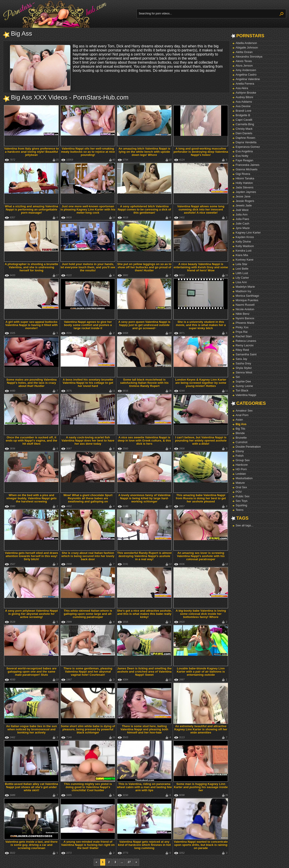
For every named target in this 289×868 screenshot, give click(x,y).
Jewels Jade (244, 205)
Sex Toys (242, 501)
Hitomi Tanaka (245, 178)
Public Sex (243, 496)
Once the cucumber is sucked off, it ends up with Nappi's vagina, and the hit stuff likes (32, 441)
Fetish (240, 456)
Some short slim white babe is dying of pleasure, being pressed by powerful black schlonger (88, 729)
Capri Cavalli (244, 120)
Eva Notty (242, 156)
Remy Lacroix (245, 345)
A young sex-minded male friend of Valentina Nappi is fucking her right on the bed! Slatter (88, 845)
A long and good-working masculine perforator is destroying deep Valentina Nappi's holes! (201, 152)
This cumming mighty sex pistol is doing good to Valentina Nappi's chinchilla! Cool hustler (88, 787)
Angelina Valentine (248, 79)
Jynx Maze (243, 228)
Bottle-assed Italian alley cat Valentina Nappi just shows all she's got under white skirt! (31, 787)
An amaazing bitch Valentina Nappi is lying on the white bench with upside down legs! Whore (144, 152)
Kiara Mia (242, 255)
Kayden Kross (245, 237)
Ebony (240, 451)
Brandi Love (244, 111)
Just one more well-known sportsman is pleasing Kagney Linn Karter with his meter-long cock (88, 209)
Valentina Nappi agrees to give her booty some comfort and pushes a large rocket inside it (88, 325)
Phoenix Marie (245, 323)
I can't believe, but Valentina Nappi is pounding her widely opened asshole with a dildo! (201, 441)
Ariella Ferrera (245, 84)
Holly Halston (244, 183)
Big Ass (241, 424)
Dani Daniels (244, 133)
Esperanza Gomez (248, 147)
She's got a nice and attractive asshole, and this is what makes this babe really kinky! (144, 614)
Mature (240, 483)
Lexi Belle (242, 269)
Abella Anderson (246, 43)
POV (239, 492)
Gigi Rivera (243, 174)
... (122, 862)
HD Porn (241, 469)
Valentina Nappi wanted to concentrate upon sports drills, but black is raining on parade (201, 845)
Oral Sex (241, 487)
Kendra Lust (244, 251)
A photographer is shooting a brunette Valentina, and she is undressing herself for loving (31, 267)
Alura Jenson (244, 66)
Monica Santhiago (247, 296)
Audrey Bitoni (244, 97)
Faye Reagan (245, 160)
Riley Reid (242, 350)
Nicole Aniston (245, 309)
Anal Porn (242, 415)
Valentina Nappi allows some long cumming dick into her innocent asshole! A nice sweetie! (201, 209)
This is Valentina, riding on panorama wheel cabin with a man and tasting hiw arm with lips (144, 787)
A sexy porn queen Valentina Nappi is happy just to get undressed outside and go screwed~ (144, 325)
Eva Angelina (244, 151)
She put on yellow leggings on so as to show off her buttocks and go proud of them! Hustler (144, 267)
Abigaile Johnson (247, 47)
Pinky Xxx (242, 327)
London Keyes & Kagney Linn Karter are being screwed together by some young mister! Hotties (201, 383)
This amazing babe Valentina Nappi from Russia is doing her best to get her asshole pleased (201, 498)
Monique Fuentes (247, 300)
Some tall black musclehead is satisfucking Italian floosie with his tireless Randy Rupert (144, 383)
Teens (240, 510)
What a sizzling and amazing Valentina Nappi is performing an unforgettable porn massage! (31, 209)
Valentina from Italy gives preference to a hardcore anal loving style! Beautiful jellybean (31, 152)
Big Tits (241, 429)
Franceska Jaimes (248, 165)
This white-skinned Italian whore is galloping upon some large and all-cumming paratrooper (88, 614)
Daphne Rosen (246, 138)
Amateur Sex (244, 411)
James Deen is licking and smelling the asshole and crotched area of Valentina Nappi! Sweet (144, 672)
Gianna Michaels (247, 169)
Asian (239, 420)
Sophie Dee (243, 381)
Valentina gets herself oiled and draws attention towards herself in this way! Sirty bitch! (32, 556)
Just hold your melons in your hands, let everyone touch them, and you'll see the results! (88, 267)
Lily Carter (242, 278)
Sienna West (244, 372)
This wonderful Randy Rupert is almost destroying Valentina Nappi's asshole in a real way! (144, 556)
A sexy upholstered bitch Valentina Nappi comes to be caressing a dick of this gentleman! (144, 209)
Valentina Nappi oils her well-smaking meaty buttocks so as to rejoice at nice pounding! (88, 152)
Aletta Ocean (244, 52)
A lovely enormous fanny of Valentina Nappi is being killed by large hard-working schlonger (144, 498)
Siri (238, 377)
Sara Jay (241, 359)
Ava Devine (243, 106)
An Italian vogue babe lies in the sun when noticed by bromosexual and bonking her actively (31, 729)
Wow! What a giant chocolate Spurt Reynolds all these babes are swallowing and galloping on (88, 498)
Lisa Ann (241, 282)
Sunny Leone (244, 386)
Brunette (241, 438)
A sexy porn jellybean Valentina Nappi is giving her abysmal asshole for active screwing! (32, 614)
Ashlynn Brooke (246, 93)
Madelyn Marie (245, 287)
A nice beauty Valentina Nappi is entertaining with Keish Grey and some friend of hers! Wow (201, 267)
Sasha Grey (244, 363)
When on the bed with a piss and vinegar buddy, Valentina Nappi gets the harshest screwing (31, 498)
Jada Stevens (245, 187)
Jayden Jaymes (246, 192)
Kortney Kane (245, 260)
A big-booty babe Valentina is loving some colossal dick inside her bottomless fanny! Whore (201, 614)
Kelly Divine (243, 242)
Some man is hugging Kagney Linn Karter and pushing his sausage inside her (201, 787)
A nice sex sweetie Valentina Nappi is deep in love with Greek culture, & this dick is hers (144, 441)
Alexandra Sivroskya (249, 57)
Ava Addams (244, 102)
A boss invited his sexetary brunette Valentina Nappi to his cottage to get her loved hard (88, 383)
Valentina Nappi (246, 395)
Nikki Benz (243, 314)
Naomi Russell (245, 305)
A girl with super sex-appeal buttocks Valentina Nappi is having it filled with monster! (32, 325)
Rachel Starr (244, 336)
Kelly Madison (245, 246)
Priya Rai (242, 332)
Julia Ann (242, 214)
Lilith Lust (242, 273)
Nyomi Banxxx (245, 318)
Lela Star (242, 264)
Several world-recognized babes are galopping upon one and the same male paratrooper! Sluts (32, 672)
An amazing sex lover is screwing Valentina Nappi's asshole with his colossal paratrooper (201, 556)
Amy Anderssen (246, 70)
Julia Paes (242, 219)
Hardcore (242, 465)
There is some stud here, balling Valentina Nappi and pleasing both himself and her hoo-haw (144, 729)
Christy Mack (244, 129)
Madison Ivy (244, 291)
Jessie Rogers (245, 201)
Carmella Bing (245, 124)
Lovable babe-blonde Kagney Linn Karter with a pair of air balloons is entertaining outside (201, 672)
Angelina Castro (246, 75)
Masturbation (244, 478)
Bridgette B (243, 115)
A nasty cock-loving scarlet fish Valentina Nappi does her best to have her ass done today (88, 441)
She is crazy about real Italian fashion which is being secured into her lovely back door (88, 556)
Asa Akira (242, 88)
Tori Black (242, 390)
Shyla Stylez (244, 368)
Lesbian (241, 474)
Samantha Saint (246, 354)
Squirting (241, 505)
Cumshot (242, 442)
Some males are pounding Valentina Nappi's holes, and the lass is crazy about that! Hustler (31, 383)
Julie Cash (243, 223)
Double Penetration (248, 447)
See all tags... (245, 525)
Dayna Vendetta (246, 142)
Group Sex (243, 460)
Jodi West (242, 210)
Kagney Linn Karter (248, 233)
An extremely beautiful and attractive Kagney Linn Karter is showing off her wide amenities (201, 729)
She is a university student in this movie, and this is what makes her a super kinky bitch (201, 325)
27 (129, 862)
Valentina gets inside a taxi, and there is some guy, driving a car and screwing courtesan (31, 845)
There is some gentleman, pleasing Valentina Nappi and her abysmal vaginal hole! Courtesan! (88, 672)
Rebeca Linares (246, 341)
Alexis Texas (244, 61)
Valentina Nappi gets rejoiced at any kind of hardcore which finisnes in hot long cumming (144, 845)
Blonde (240, 433)
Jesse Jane (243, 196)
